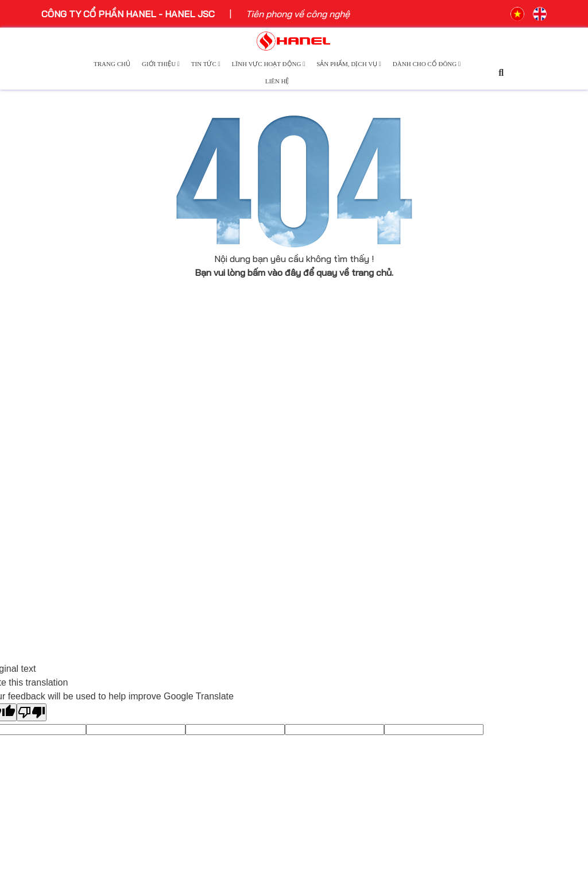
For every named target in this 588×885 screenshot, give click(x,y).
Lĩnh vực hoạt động (269, 64)
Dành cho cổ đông (427, 64)
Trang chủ (112, 64)
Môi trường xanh (204, 502)
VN (517, 14)
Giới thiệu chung (75, 436)
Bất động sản (328, 500)
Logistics (319, 517)
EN (540, 14)
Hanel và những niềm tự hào (100, 549)
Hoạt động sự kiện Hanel (222, 436)
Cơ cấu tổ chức (74, 533)
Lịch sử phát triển (79, 483)
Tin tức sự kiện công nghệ (225, 469)
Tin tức (206, 64)
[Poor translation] (32, 712)
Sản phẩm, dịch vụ (349, 64)
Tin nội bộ (190, 519)
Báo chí (186, 452)
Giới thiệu (161, 64)
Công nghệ (322, 453)
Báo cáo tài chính (464, 469)
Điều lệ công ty (459, 486)
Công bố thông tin (465, 436)
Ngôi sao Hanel (201, 486)
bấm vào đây (274, 272)
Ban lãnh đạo (69, 499)
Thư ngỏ (59, 516)
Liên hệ (277, 81)
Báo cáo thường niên (472, 452)
